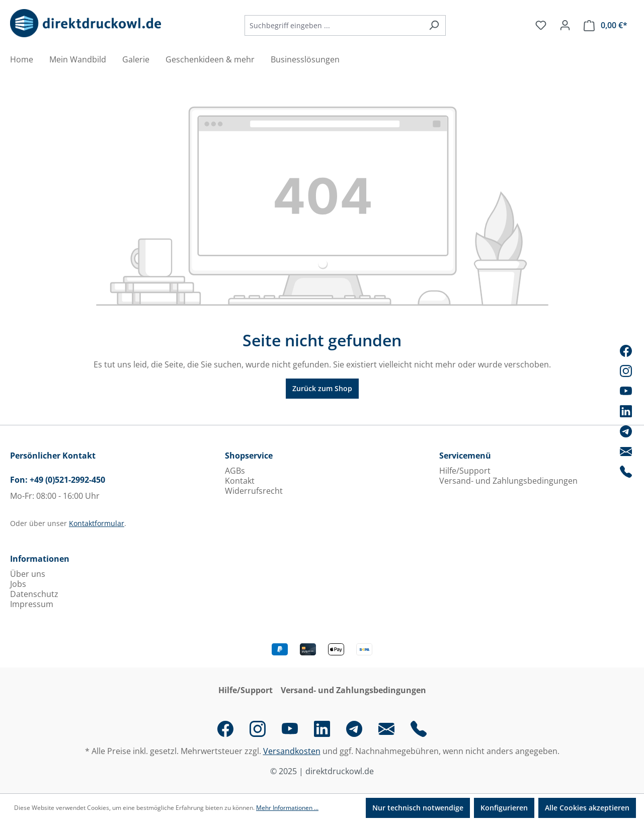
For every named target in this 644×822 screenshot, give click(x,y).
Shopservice (249, 456)
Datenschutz (34, 594)
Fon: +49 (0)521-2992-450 (58, 480)
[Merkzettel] (541, 25)
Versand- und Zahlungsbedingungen (508, 481)
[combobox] (334, 25)
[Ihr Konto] (565, 25)
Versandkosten (292, 751)
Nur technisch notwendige (418, 808)
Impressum (32, 604)
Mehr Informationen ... (287, 808)
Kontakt (240, 481)
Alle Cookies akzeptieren (587, 808)
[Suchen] (434, 25)
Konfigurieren (504, 808)
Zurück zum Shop (322, 388)
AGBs (235, 471)
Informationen (40, 559)
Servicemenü (465, 456)
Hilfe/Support (465, 471)
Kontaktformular (97, 523)
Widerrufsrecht (254, 491)
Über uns (28, 574)
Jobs (18, 584)
